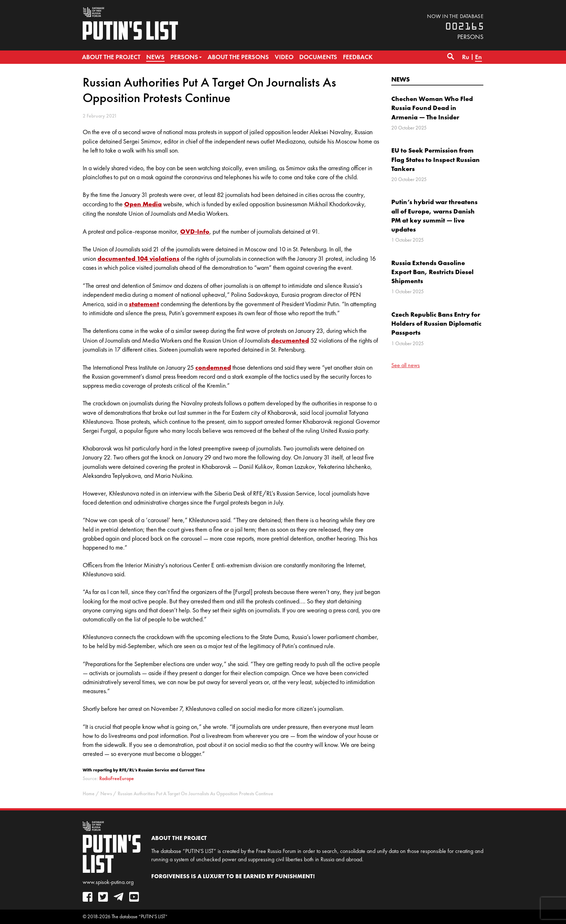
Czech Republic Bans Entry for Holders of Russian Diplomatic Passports (436, 323)
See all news (406, 365)
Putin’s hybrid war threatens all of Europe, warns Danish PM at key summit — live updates (434, 215)
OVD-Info (195, 231)
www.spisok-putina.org (108, 882)
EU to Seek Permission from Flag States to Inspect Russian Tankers (436, 159)
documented (290, 340)
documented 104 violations (138, 258)
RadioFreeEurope (117, 778)
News (400, 79)
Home (89, 794)
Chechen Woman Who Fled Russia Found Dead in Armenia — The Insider (432, 108)
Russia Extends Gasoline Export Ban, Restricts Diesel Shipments (432, 272)
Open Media (143, 204)
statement (144, 304)
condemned (213, 367)
